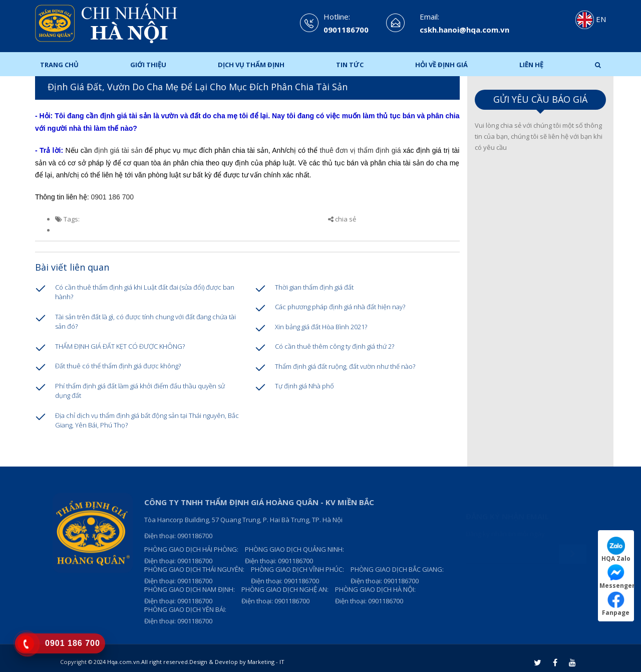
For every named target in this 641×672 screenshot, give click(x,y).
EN (591, 19)
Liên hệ (531, 65)
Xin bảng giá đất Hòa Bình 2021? (321, 327)
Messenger (617, 577)
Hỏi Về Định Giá (441, 65)
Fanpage (616, 604)
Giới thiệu (148, 65)
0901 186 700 (113, 197)
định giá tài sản (118, 150)
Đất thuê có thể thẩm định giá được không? (118, 366)
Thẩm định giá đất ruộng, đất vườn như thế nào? (345, 366)
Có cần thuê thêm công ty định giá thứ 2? (335, 346)
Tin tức (350, 65)
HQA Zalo (616, 549)
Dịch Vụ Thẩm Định (251, 65)
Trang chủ (59, 65)
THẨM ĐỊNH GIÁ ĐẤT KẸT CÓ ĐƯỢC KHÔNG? (120, 346)
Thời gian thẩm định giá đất (314, 287)
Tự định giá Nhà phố (304, 386)
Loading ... (541, 313)
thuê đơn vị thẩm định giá (361, 150)
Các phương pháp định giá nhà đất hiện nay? (340, 307)
